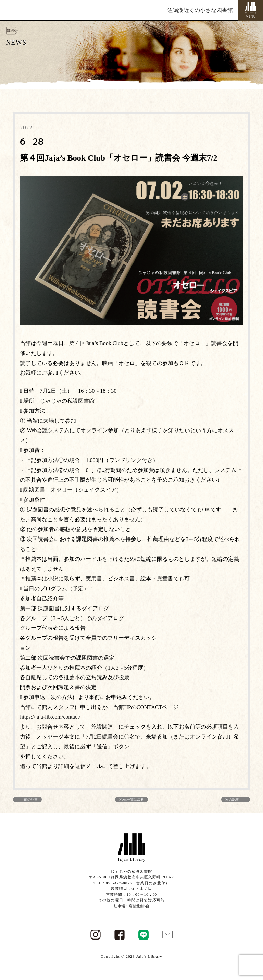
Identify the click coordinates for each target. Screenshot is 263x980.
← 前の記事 (27, 799)
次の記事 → (236, 799)
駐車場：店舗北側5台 (132, 906)
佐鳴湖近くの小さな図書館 (200, 10)
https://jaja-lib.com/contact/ (50, 717)
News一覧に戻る (131, 799)
